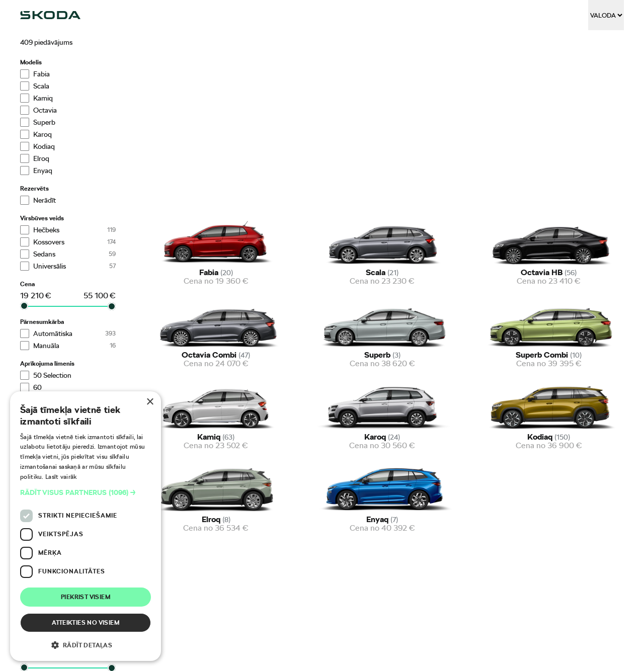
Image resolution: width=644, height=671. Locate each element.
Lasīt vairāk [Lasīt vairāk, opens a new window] (61, 477)
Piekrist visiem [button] (86, 597)
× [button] (150, 402)
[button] (86, 493)
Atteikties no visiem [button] (86, 623)
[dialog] (86, 526)
